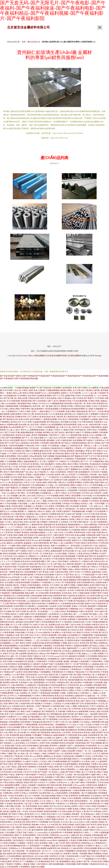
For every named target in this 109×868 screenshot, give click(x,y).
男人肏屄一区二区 (34, 630)
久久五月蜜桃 (71, 488)
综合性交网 (48, 627)
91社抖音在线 (59, 809)
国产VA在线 (66, 514)
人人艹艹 (79, 859)
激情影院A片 (79, 832)
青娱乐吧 (57, 651)
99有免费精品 (20, 548)
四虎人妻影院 (77, 846)
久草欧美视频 (70, 864)
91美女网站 (99, 667)
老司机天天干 (18, 861)
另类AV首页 (92, 430)
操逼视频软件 (84, 472)
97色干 (93, 706)
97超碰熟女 (9, 635)
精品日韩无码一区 (95, 638)
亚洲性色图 (9, 746)
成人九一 (78, 574)
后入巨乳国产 (71, 474)
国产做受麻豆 (37, 703)
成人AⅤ (28, 796)
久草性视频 (9, 832)
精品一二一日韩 (36, 709)
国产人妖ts (52, 561)
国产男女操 (102, 598)
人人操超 (80, 769)
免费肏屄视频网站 (14, 590)
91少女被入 (72, 538)
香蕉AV (89, 451)
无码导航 (22, 467)
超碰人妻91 (15, 751)
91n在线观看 (86, 759)
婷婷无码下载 (71, 627)
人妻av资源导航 (17, 685)
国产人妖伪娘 (54, 556)
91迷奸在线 (77, 819)
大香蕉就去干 (75, 561)
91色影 (46, 590)
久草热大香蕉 (79, 767)
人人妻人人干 (96, 446)
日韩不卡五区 (74, 572)
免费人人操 (53, 843)
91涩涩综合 (103, 406)
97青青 (3, 790)
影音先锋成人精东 (54, 398)
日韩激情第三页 (96, 488)
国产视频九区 (93, 851)
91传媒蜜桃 (90, 688)
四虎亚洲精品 (33, 746)
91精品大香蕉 (53, 767)
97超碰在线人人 (31, 517)
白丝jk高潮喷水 (25, 646)
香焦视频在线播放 (37, 532)
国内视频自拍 (71, 730)
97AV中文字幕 (89, 514)
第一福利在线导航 (93, 424)
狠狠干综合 (101, 535)
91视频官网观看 (39, 617)
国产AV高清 (78, 398)
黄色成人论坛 (88, 435)
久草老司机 (9, 532)
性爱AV (40, 827)
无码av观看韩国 (90, 524)
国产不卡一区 (86, 461)
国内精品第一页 (72, 509)
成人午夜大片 (62, 427)
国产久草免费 (13, 574)
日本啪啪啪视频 (64, 667)
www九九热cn (78, 822)
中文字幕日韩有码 (85, 422)
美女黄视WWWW (91, 680)
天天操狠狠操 (56, 598)
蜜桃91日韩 (13, 703)
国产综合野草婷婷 (16, 640)
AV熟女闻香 (44, 593)
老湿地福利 (67, 388)
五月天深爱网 (26, 530)
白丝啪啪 (94, 419)
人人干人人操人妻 (89, 393)
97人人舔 (7, 482)
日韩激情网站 (59, 627)
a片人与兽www (29, 590)
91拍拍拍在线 (68, 756)
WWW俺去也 (80, 430)
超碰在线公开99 (45, 535)
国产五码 (80, 703)
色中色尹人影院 (78, 817)
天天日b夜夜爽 (99, 511)
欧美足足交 (59, 696)
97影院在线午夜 (55, 580)
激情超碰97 (92, 606)
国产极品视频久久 (35, 717)
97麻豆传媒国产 (31, 775)
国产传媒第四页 (48, 711)
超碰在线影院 (16, 414)
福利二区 (14, 656)
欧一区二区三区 (94, 617)
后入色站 (85, 519)
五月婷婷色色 (83, 474)
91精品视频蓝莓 (87, 640)
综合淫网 (65, 624)
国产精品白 (19, 764)
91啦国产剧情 (57, 601)
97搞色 (62, 653)
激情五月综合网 (23, 559)
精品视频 (74, 501)
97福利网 (80, 556)
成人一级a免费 (91, 714)
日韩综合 (19, 527)
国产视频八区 (32, 548)
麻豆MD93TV (49, 722)
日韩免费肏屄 (101, 856)
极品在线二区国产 (34, 706)
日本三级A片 (47, 567)
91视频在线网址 (83, 585)
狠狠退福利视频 (11, 748)
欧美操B (53, 701)
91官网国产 (71, 438)
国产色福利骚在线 (34, 567)
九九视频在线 (30, 685)
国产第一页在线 (90, 861)
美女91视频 (13, 627)
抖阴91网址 (25, 409)
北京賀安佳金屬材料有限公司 (29, 27)
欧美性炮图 (34, 493)
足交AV (6, 440)
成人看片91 (35, 648)
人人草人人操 (51, 532)
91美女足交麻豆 (32, 801)
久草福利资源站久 (38, 459)
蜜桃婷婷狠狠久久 (75, 524)
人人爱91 (56, 493)
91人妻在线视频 (54, 503)
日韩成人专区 (47, 740)
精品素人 (32, 661)
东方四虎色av (96, 796)
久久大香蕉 (37, 427)
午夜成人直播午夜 (16, 775)
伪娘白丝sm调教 (38, 867)
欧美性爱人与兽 (37, 464)
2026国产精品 (93, 551)
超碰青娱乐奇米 (79, 651)
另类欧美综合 (83, 706)
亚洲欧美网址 (83, 840)
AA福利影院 (60, 472)
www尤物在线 (44, 632)
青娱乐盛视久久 (40, 438)
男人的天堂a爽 (20, 732)
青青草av (69, 646)
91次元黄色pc (85, 722)
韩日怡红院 (89, 548)
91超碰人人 (79, 688)
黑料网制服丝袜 (40, 659)
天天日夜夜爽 (91, 656)
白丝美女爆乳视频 (64, 759)
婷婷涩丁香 (73, 527)
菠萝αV (24, 727)
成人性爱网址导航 (23, 788)
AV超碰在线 (45, 598)
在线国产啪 (87, 614)
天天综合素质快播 (79, 401)
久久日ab (72, 724)
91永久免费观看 (72, 567)
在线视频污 (49, 777)
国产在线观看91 (74, 761)
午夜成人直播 (16, 767)
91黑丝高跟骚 (57, 540)
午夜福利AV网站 (35, 719)
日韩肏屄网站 (97, 661)
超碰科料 (51, 490)
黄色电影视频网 (6, 659)
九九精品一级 (70, 775)
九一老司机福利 (73, 546)
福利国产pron (40, 393)
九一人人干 (9, 527)
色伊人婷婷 (49, 588)
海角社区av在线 (24, 838)
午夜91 (39, 638)
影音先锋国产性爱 (32, 622)
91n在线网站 (61, 546)
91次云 (100, 588)
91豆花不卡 (42, 782)
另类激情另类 (76, 838)
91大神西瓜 (86, 572)
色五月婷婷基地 (99, 603)
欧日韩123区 (28, 798)
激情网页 (71, 451)
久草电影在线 (33, 853)
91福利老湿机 (66, 440)
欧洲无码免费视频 (52, 643)
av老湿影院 (18, 543)
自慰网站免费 (12, 424)
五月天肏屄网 (75, 393)
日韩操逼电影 (6, 617)
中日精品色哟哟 (46, 838)
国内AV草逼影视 (101, 717)
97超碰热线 (41, 785)
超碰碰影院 (63, 840)
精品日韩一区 (80, 403)
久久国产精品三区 (87, 856)
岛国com (81, 424)
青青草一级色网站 (99, 538)
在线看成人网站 (33, 514)
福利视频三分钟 (53, 440)
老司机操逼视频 (52, 409)
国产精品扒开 (58, 775)
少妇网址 (52, 782)
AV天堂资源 (50, 682)
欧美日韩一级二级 (40, 406)
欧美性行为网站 (67, 690)
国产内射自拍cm (68, 859)
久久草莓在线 (71, 803)
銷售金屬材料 (40, 356)
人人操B (31, 503)
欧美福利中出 (102, 556)
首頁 (24, 42)
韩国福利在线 (58, 640)
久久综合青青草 (49, 488)
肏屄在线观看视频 (56, 864)
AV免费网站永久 (53, 603)
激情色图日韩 (49, 524)
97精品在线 (79, 672)
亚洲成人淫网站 (79, 809)
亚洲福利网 (14, 735)
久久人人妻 (100, 469)
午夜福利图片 (85, 661)
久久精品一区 (52, 485)
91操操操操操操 (100, 635)
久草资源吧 (44, 443)
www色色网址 (11, 403)
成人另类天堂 (74, 427)
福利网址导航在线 (10, 682)
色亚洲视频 (77, 440)
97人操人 (81, 724)
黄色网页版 (11, 651)
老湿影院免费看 (46, 730)
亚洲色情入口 (67, 848)
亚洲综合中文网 (61, 480)
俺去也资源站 (76, 682)
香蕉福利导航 (26, 401)
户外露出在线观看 (55, 661)
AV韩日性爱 (17, 772)
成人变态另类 (33, 424)
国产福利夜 (77, 514)
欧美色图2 (19, 796)
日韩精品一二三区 (32, 640)
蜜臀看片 (40, 588)
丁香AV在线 (29, 677)
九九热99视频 (61, 553)
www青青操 (37, 756)
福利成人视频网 (9, 811)
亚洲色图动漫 (46, 690)
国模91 (28, 451)
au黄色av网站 (14, 409)
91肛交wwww (83, 488)
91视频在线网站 (24, 603)
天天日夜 (4, 409)
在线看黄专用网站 (74, 482)
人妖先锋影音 (53, 614)
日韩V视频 (62, 635)
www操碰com (49, 738)
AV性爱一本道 (19, 469)
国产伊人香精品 (94, 443)
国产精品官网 (33, 609)
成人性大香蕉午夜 (18, 490)
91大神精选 (69, 672)
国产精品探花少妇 (10, 419)
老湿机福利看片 (91, 703)
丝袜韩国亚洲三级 (95, 735)
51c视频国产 (24, 488)
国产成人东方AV (57, 806)
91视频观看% (36, 569)
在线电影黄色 (98, 559)
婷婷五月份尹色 (19, 453)
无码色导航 (84, 464)
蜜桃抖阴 (42, 714)
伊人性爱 (38, 751)
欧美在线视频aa (23, 819)
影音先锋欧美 (62, 527)
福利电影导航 (59, 706)
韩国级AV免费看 (91, 432)
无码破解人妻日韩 (18, 496)
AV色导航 (39, 677)
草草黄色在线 (79, 532)
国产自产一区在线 (96, 411)
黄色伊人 (76, 759)
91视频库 (21, 843)
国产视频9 (63, 569)
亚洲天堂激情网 (83, 582)
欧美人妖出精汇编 (32, 522)
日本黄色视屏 (59, 646)
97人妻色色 (27, 809)
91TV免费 (68, 601)
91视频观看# (69, 851)
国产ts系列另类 (66, 767)
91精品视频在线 (61, 609)
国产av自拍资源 (39, 401)
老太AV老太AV (45, 698)
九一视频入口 (95, 693)
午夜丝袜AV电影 (10, 567)
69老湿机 (97, 811)
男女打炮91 (52, 814)
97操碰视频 (101, 701)
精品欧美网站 (40, 474)
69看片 (23, 580)
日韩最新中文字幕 (73, 653)
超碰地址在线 (98, 664)
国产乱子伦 (92, 601)
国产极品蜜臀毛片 (21, 524)
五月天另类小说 (64, 709)
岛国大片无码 (38, 624)
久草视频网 (93, 414)
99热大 (88, 806)
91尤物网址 (11, 819)
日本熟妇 (66, 503)
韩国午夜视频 (82, 864)
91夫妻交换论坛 (91, 677)
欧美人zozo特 (46, 727)
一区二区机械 (94, 801)
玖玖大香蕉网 (18, 738)
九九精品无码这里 (50, 619)
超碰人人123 (89, 740)
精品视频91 (50, 464)
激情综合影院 (54, 859)
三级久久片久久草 (23, 830)
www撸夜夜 (93, 388)
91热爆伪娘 (87, 682)
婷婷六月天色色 (53, 519)
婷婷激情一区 (77, 814)
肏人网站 (91, 827)
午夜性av (94, 567)
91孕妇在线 (29, 446)
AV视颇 (89, 511)
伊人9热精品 (5, 672)
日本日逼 (56, 498)
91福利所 (100, 540)
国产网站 (94, 643)
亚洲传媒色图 (97, 835)
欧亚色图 (35, 443)
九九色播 (64, 614)
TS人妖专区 (87, 753)
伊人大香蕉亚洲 (83, 480)
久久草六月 (46, 467)
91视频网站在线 (45, 780)
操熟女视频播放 (70, 580)
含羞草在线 (91, 448)
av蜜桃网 (62, 746)
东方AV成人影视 (41, 856)
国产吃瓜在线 (96, 480)
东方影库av (67, 651)
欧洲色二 (89, 817)
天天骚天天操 (21, 832)
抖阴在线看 (5, 638)
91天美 (88, 622)
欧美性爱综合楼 (27, 751)
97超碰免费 (42, 769)
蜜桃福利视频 (58, 698)
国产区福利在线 (79, 777)
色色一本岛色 (22, 811)
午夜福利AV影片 (19, 706)
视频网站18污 (76, 469)
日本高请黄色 (22, 553)
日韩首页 (21, 474)
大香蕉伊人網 (87, 561)
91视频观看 (98, 409)
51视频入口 (64, 446)
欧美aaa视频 (80, 535)
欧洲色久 (25, 709)
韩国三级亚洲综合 (73, 843)
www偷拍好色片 (34, 601)
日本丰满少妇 (64, 719)
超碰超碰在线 (65, 790)
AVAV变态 (62, 419)
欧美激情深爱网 (78, 409)
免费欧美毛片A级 (17, 801)
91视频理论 (68, 448)
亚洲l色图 (71, 619)
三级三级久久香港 (31, 803)
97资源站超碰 (89, 574)
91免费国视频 (57, 548)
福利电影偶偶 (12, 777)
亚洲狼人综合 (89, 469)
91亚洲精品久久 (9, 474)
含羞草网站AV (81, 617)
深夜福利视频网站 (10, 646)
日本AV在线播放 (83, 498)
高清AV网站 (70, 411)
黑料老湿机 (46, 601)
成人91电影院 (40, 472)
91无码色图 (98, 682)
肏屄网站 (47, 432)
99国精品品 (47, 735)
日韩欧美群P (41, 661)
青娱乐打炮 (53, 674)
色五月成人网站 (64, 817)
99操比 (34, 403)
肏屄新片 (75, 717)
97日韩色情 (94, 501)
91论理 (62, 843)
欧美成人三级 (87, 503)
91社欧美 (53, 606)
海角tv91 (11, 790)
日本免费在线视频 (59, 761)
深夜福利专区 (6, 569)
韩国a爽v (35, 825)
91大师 (98, 574)
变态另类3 (32, 396)
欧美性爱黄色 (6, 701)
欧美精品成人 (89, 814)
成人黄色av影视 (21, 398)
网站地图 (34, 378)
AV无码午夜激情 (60, 630)
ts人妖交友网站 (19, 743)
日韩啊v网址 (8, 793)
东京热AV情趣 (9, 688)
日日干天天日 (82, 727)
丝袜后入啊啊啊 (53, 459)
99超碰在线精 (97, 498)
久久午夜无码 (52, 825)
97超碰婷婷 (5, 593)
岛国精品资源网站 (81, 646)
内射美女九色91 (98, 624)
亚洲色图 (81, 656)
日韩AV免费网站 (41, 701)
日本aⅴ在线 (58, 851)
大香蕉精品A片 (12, 411)
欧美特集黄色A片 (25, 664)
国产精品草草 (24, 485)
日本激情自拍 (65, 409)
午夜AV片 (41, 511)
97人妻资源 (42, 556)
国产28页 (60, 488)
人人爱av (71, 782)
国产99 (89, 811)
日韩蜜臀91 (79, 756)
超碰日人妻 (50, 511)
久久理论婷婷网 (25, 848)
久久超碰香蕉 (101, 761)
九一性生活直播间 (16, 677)
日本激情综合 (64, 669)
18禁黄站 (86, 798)
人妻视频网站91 (61, 724)
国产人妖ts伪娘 (84, 538)
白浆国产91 (27, 624)
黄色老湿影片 (78, 677)
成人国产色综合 (58, 432)
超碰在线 (28, 617)
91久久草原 (27, 422)
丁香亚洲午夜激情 (67, 617)
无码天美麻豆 (63, 561)
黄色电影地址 (17, 482)
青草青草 (53, 746)
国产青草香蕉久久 (84, 664)
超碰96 (9, 543)
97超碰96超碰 (83, 593)
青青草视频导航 (84, 580)
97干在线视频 (52, 496)
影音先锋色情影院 (41, 543)
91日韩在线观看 (39, 848)
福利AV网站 (12, 501)
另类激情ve (13, 848)
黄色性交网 (58, 740)
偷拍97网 (27, 519)
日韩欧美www (72, 711)
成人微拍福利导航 (60, 727)
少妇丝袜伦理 (100, 640)
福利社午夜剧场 (81, 569)
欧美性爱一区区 (92, 611)
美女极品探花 (95, 464)
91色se (43, 825)
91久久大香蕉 (40, 814)
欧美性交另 (20, 435)
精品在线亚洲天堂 (36, 777)
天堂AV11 (59, 574)
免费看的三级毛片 (25, 501)
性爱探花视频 (23, 669)
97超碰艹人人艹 (41, 477)
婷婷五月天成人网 (10, 653)
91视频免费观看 (7, 693)
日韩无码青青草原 (47, 803)
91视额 (64, 643)
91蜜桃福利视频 (11, 406)
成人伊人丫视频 (40, 501)
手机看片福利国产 (63, 511)
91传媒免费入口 (48, 582)
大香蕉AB (44, 514)
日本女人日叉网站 (65, 532)
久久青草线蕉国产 (33, 846)
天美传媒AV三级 (26, 682)
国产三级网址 (21, 551)
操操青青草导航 (60, 596)
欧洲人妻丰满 (44, 548)
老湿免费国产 (61, 538)
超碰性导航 (70, 396)
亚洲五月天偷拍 (101, 548)
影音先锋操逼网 (6, 540)
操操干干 (80, 432)
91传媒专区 (54, 477)
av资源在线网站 (61, 793)
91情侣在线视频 (90, 848)
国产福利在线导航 (54, 785)
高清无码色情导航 (46, 724)
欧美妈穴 (74, 477)
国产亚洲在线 (25, 825)
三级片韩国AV (42, 864)
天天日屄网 (61, 830)
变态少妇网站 (46, 498)
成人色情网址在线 (52, 624)
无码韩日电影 (88, 482)
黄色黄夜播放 (84, 764)
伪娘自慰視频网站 (14, 761)
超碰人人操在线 (38, 527)
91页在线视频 (11, 503)
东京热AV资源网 (36, 811)
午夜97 (81, 806)
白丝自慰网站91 (74, 635)
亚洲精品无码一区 (37, 851)
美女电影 (57, 756)
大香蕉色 (45, 585)
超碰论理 (75, 835)
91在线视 (42, 490)
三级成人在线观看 (28, 785)
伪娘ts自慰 (97, 759)
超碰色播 (19, 519)
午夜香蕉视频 (8, 632)
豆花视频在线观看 (41, 798)
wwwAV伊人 (65, 835)
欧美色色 (69, 701)
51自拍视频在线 (9, 396)
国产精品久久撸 (79, 811)
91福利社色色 (79, 406)
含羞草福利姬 (64, 485)
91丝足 (88, 756)
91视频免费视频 (52, 390)
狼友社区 (20, 572)
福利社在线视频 (9, 553)
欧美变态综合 (49, 530)
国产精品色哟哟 (20, 853)
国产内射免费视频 (13, 438)
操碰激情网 (83, 711)
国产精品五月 (6, 780)
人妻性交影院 (58, 535)
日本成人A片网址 (42, 551)
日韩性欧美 (53, 522)
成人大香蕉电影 (99, 674)
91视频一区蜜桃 (66, 693)
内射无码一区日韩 (66, 590)
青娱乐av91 (53, 517)
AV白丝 (31, 580)
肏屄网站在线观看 (85, 730)
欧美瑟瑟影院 (41, 614)
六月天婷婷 (99, 398)
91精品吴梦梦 (6, 861)
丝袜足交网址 (80, 825)
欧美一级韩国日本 (87, 630)
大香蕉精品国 (45, 693)
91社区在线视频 (13, 727)
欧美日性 (104, 590)
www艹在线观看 (86, 609)
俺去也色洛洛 (21, 609)
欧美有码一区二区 (64, 819)
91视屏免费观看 (38, 680)
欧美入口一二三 (30, 769)
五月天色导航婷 (74, 493)
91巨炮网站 (57, 388)
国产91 (8, 443)
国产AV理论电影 (19, 601)
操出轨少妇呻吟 (71, 806)
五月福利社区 (86, 546)
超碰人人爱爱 (36, 748)
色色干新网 (8, 661)
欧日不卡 (60, 622)
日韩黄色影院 (71, 748)
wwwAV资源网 (39, 759)
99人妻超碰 (83, 501)
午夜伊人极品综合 (84, 559)
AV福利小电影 (94, 401)
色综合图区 (15, 580)
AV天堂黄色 (49, 506)
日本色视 (62, 619)
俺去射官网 (78, 848)
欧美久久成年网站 (81, 693)
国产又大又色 (59, 396)
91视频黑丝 (36, 711)
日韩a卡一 (4, 546)
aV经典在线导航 (23, 596)
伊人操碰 (89, 409)
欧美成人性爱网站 (91, 553)
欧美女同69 (26, 561)
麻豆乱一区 (88, 522)
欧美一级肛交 (84, 446)
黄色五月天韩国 (27, 440)
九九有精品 (63, 522)
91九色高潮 (24, 627)
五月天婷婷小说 (56, 585)
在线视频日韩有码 (58, 743)
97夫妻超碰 (15, 709)
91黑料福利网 (82, 619)
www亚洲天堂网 (93, 596)
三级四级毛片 (18, 617)
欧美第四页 (81, 596)
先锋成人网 (94, 519)
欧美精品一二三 (47, 611)
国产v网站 (80, 782)
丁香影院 (8, 864)
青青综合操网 (36, 488)
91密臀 (69, 809)
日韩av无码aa (60, 611)
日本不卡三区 (29, 482)
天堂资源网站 (12, 464)
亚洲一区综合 (8, 796)
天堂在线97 (34, 598)
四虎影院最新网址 (51, 790)
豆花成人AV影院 (93, 724)
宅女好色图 (8, 769)
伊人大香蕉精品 (67, 459)
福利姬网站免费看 (12, 785)
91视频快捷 (73, 609)
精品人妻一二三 (75, 614)
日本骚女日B (19, 451)
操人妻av (30, 472)
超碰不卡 (18, 835)
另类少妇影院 (22, 456)
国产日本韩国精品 (52, 677)
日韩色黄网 (42, 767)
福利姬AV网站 (66, 390)
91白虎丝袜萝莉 (99, 496)
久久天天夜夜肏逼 (56, 414)
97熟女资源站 (9, 782)
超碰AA (88, 603)
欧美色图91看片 (97, 798)
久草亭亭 (56, 688)
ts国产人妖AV (52, 401)
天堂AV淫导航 (43, 835)
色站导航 (36, 740)
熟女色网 (22, 424)
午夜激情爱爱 (80, 459)
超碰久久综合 (92, 406)
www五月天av (12, 825)
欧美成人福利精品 (16, 622)
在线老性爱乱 (81, 851)
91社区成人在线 (23, 680)
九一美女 (56, 801)
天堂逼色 (57, 703)
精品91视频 (18, 535)
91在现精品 (75, 503)
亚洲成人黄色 (14, 740)
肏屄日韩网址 (35, 419)
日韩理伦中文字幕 (57, 856)
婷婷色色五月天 (95, 727)
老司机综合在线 (41, 414)
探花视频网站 (57, 424)
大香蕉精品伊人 (77, 669)
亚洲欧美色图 (20, 859)
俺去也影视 (18, 803)
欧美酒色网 (25, 722)
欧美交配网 (15, 440)
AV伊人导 (59, 582)
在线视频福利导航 (20, 448)
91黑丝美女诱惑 (61, 572)
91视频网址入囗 (31, 861)
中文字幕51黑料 (76, 522)
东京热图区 (9, 582)
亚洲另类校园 (31, 806)
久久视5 (15, 643)
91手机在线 (17, 780)
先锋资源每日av (9, 817)
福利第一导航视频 (80, 853)
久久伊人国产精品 (54, 564)
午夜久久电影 (25, 411)
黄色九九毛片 (73, 643)
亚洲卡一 (35, 411)
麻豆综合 (71, 638)
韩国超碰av (52, 817)
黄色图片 (40, 506)
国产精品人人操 (56, 543)
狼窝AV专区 (30, 614)
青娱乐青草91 (32, 822)
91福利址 (35, 788)
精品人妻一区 (26, 753)
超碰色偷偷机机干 (31, 461)
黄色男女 (14, 485)
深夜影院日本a (9, 596)
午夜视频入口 (29, 506)
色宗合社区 (15, 638)
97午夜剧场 (15, 561)
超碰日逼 (91, 696)
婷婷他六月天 (97, 580)
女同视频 (38, 432)
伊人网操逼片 (31, 556)
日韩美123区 (53, 501)
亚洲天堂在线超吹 (89, 709)
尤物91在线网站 (67, 659)
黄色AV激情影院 (29, 767)
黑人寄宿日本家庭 (66, 825)
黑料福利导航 (88, 788)
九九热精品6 (57, 467)
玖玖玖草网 (8, 390)
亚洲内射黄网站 (29, 835)
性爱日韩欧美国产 (18, 472)
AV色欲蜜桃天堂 (20, 661)
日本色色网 (74, 506)
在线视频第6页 (53, 659)
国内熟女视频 (59, 730)
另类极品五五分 (91, 467)
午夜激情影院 (70, 582)
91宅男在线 (103, 543)
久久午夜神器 (101, 569)
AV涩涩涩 (95, 472)
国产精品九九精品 (97, 646)
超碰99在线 (47, 596)
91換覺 (13, 559)
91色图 (46, 577)
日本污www (82, 698)
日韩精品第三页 (23, 651)
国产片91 (54, 590)
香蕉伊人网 (59, 474)
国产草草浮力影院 (94, 825)
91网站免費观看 (46, 788)
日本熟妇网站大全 (12, 730)
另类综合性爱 (34, 398)
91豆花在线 (33, 448)
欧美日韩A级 (101, 514)
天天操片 (24, 730)
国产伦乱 (15, 443)
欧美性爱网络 (10, 456)
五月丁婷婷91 (33, 417)
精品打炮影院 (95, 509)
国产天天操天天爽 (12, 432)
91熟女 (64, 493)
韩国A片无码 (95, 830)
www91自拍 (43, 674)
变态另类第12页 (31, 535)
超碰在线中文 (81, 696)
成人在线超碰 (85, 835)
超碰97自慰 (52, 667)
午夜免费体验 (38, 809)
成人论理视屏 (84, 477)
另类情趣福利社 (25, 406)
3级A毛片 (62, 482)
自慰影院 (19, 782)
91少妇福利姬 (74, 530)
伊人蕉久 (43, 461)
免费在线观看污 (47, 648)
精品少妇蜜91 (77, 861)
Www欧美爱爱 (14, 427)
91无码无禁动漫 (7, 517)
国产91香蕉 (8, 535)
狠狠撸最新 (43, 435)
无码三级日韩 (12, 619)
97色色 (13, 838)
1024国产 (11, 830)
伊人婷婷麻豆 (66, 853)
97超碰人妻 (38, 577)
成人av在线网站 (86, 685)
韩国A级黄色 (96, 427)
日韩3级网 (103, 432)
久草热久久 (58, 430)
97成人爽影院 (16, 827)
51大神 (6, 735)
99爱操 (7, 614)
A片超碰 (49, 430)
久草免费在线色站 (18, 630)
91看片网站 (19, 517)
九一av (104, 690)
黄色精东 (68, 622)
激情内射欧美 (82, 411)
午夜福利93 (83, 803)
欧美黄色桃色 (55, 593)
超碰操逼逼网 (56, 551)
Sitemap (98, 356)
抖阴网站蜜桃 (38, 451)
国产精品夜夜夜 (44, 732)
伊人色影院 (32, 732)
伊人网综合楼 (61, 588)
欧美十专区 (9, 714)
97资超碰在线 (37, 722)
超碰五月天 (76, 540)
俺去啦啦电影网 (26, 574)
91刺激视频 (43, 822)
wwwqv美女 (43, 832)
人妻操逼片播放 (28, 864)
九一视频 (35, 838)
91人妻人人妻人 (13, 430)
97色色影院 (83, 490)
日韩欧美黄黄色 (47, 696)
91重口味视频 (53, 617)
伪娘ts (71, 569)
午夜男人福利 (27, 390)
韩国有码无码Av (31, 764)
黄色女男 (67, 598)
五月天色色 (8, 556)
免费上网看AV (50, 830)
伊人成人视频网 (72, 722)
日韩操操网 (72, 490)
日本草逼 (62, 451)
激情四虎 (92, 588)
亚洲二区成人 (16, 809)
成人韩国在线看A (90, 564)
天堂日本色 (69, 535)
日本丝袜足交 (49, 748)
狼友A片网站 (73, 464)
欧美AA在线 (24, 419)
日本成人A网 (45, 761)
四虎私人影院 (75, 519)
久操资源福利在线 (68, 603)
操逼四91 (9, 509)
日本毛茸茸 (51, 759)
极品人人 (99, 846)
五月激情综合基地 (72, 640)
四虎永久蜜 (84, 509)
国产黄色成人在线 (46, 572)
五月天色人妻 (66, 822)
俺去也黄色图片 (38, 409)
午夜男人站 (15, 564)
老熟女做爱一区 (31, 593)
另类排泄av (87, 674)
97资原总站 (18, 756)
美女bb (92, 569)
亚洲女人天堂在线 (79, 606)
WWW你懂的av (22, 688)
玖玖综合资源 (16, 477)
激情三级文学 (54, 406)
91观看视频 (104, 832)
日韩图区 (44, 522)
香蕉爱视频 (37, 646)
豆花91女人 (41, 496)
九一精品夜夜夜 (75, 517)
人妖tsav (84, 588)
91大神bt (36, 696)
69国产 (36, 498)
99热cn (66, 467)
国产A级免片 (88, 440)
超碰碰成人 (28, 543)
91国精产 (57, 751)
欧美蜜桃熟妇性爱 (18, 846)
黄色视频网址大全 (28, 638)
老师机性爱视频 (50, 811)
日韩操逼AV (25, 443)
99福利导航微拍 (34, 585)
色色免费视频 (101, 688)
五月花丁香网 (33, 509)
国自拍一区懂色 (20, 585)
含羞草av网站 (61, 464)
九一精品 (51, 472)
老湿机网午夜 (61, 638)
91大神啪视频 (10, 461)
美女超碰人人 (26, 759)
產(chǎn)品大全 (34, 42)
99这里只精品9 (80, 543)
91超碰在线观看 (39, 422)
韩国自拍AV (103, 656)
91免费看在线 (100, 788)
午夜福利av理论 (63, 682)
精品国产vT (103, 698)
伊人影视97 (33, 693)
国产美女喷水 (40, 564)
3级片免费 (47, 751)
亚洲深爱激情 (39, 682)
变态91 (43, 398)
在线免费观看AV (31, 572)
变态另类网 (99, 838)
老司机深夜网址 (81, 801)
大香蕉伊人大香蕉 (75, 553)
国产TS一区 (26, 427)
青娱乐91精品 (28, 477)
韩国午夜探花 (40, 840)
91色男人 (35, 761)
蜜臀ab (20, 461)
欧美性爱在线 (94, 803)
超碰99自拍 (26, 546)
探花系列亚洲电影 (74, 577)
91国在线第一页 (22, 851)
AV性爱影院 (19, 659)
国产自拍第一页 (44, 772)
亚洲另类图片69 (21, 606)
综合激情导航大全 (46, 793)
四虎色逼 (74, 446)
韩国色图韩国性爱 (68, 498)
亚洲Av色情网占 (10, 843)
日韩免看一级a (95, 474)
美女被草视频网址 (70, 764)
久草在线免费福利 (47, 622)
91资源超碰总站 (77, 719)
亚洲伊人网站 (10, 680)
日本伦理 (62, 438)
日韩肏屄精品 (80, 743)
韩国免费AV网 (98, 722)
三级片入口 (65, 435)
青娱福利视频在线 (62, 456)
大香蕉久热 (85, 567)
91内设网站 (22, 396)
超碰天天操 (103, 419)
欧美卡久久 (28, 498)
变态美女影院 (31, 674)
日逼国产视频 (50, 819)
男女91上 (25, 430)
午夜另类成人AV (69, 632)
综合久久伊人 (35, 635)
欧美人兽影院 (39, 390)
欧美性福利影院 (70, 424)
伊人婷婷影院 (67, 753)
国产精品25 (66, 443)
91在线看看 (59, 664)
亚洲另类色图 (40, 440)
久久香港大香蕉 (67, 801)
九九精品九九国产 (62, 469)
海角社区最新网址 (68, 769)
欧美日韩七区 (35, 688)
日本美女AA (62, 782)
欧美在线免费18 (58, 685)
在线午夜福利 (44, 764)
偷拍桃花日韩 (24, 459)
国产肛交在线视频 (28, 588)
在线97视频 (38, 530)
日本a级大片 (101, 827)
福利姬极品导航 (24, 403)
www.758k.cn (29, 356)
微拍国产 (79, 564)
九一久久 (98, 396)
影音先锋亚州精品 (31, 672)
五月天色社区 (24, 464)
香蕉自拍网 (67, 785)
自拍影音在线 (78, 622)
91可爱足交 (103, 567)
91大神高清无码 (72, 685)
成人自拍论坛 (73, 630)
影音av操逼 (82, 735)
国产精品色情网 (90, 598)
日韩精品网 (91, 535)
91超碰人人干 (6, 453)
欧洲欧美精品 (44, 861)
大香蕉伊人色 (45, 424)
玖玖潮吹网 (13, 459)
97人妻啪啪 (18, 769)
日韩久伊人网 (28, 414)
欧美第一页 (20, 806)
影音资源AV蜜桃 (22, 790)
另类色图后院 (57, 672)
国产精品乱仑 (16, 798)
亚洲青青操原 (84, 796)
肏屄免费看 (76, 496)
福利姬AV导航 (67, 406)
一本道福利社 (45, 448)
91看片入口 (44, 853)
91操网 (45, 859)
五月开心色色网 (13, 759)
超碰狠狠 (61, 701)
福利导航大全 (70, 414)
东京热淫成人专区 (69, 593)
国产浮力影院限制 (50, 719)
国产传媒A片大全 (100, 451)
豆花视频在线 (45, 493)
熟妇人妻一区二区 (58, 577)
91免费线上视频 (49, 846)
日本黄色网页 (91, 746)
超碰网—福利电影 (71, 661)
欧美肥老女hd (97, 748)
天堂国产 (49, 809)
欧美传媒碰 (49, 574)
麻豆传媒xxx (95, 690)
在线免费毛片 (26, 740)
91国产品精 (91, 532)
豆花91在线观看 (64, 606)
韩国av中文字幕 (6, 524)
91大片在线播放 (64, 814)
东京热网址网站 (77, 467)
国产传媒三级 (88, 819)
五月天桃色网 (81, 638)
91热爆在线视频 (22, 388)
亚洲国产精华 (96, 593)
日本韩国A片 (89, 846)
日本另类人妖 (87, 493)
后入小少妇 (23, 777)
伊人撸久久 (60, 509)
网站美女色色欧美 (74, 830)
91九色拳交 (85, 427)
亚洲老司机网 (32, 490)
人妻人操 (27, 527)
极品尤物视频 (26, 735)
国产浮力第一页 (35, 553)
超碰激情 (72, 480)
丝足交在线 (17, 701)
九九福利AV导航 (66, 674)
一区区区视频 (99, 503)
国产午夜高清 (93, 648)
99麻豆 (82, 611)
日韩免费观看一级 (76, 793)
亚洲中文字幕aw (21, 793)
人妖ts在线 (31, 496)
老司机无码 (84, 643)
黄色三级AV (98, 719)
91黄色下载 (101, 738)
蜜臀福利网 (19, 480)
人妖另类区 (66, 732)
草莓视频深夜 (6, 601)
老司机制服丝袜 (92, 767)
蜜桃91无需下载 (71, 453)
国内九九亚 (91, 701)
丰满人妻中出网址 (80, 388)
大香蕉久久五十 (37, 790)
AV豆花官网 (64, 501)
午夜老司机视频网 (16, 446)
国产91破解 (79, 780)
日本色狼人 (48, 703)
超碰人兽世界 (32, 435)
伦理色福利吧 (20, 540)
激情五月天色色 (83, 632)
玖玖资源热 (86, 624)
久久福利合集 (54, 769)
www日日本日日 (61, 656)
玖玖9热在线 (54, 822)
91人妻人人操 (26, 577)
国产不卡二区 (27, 438)
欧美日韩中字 (47, 651)
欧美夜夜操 (93, 490)
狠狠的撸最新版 (27, 432)
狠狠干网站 (100, 482)
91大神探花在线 (84, 748)
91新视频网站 (45, 672)
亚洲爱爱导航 (55, 514)
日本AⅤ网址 (101, 859)
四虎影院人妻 (102, 706)
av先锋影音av (99, 609)
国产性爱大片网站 (73, 772)
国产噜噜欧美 (52, 653)
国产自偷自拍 (45, 388)
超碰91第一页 (66, 677)
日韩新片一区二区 (83, 751)
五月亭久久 (12, 696)
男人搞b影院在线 (71, 417)
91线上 (36, 690)
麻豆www (7, 706)
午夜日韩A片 (54, 435)
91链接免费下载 (47, 469)
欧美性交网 (5, 709)
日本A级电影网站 (38, 485)
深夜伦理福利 (8, 519)
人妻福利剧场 (79, 746)
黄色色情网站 (59, 567)
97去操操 (9, 803)
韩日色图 (77, 674)
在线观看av (35, 582)
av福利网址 (68, 543)
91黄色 (3, 830)
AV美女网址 (94, 438)
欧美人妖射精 (96, 582)
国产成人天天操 (11, 467)
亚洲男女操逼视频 (85, 627)
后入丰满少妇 (78, 390)
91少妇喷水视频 (89, 517)
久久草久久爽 (90, 780)
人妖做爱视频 (97, 751)
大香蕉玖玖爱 (72, 472)
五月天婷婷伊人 (32, 743)
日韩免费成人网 (62, 506)
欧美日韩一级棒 (51, 451)
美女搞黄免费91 (84, 775)
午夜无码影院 (18, 840)
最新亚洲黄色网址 (37, 669)
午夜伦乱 (86, 577)
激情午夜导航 (68, 714)
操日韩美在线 (58, 453)
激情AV (84, 530)
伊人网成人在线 (24, 711)
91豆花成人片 (31, 632)
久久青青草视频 (96, 485)
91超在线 (71, 596)
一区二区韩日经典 (87, 738)
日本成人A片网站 (82, 690)
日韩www (91, 809)
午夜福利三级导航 (92, 390)
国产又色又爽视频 (94, 743)
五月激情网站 (92, 459)
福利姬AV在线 (65, 401)
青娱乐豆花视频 (67, 688)
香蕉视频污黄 (36, 559)
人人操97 (83, 648)
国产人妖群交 (17, 672)
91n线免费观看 (49, 427)
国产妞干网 (8, 398)
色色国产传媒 (47, 664)
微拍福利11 (47, 706)
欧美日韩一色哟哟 (7, 572)
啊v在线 (97, 817)
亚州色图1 (83, 417)
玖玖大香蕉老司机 (18, 514)
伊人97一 (49, 851)
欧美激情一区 (23, 598)
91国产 (69, 746)
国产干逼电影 (49, 717)
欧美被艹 (77, 753)
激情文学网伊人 (16, 498)
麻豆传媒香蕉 (37, 830)
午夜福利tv (67, 398)
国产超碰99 (15, 530)
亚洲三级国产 (83, 438)
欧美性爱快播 (93, 659)
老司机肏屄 (29, 814)
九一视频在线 (30, 511)
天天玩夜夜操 (53, 446)
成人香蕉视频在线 (50, 569)
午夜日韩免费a (62, 530)
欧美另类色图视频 (68, 556)
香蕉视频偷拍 (72, 611)
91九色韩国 (64, 477)
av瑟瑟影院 (60, 748)
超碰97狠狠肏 (100, 627)
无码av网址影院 (35, 456)
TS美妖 (63, 798)
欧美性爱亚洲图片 (39, 561)
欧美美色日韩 (20, 822)
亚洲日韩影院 (41, 503)
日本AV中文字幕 (30, 772)
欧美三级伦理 (57, 417)
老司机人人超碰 (58, 772)
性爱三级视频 (49, 456)
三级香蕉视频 (73, 738)
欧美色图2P (94, 840)
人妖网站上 (8, 674)
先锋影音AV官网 (34, 467)
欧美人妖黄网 (70, 698)
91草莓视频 (67, 832)
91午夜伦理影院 (58, 559)
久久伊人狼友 (45, 801)
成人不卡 (85, 772)
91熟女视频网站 (9, 711)
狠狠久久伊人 (83, 485)
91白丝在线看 (87, 396)
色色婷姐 (8, 585)
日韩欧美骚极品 (89, 540)
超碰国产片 (34, 388)
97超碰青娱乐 (89, 859)
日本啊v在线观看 (46, 609)
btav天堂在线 (14, 577)
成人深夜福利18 (9, 598)
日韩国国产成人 (54, 753)
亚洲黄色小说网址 (47, 509)
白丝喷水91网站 (27, 564)
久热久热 (17, 390)
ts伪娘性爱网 (77, 598)
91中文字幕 (47, 630)
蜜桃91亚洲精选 (95, 853)
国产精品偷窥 (21, 719)
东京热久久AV (81, 659)
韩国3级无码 (71, 559)
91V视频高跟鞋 (91, 793)
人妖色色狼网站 (54, 393)
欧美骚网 (26, 569)
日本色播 (38, 738)
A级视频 (98, 435)
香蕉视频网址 (65, 861)
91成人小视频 (71, 706)
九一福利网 (15, 588)
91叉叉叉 (96, 753)
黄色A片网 (63, 517)
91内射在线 (79, 590)
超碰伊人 (65, 393)
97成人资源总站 (100, 546)
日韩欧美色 (54, 835)
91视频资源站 (98, 461)
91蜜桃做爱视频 (17, 593)
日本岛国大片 (46, 640)
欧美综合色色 (45, 417)
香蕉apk (43, 653)
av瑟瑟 (85, 830)
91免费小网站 (15, 546)
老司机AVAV (16, 422)
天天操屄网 (60, 711)
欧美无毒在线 (8, 698)
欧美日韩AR (92, 543)
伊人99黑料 (68, 780)
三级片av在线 (75, 624)
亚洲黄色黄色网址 (45, 396)
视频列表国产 (72, 648)
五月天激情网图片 (79, 827)
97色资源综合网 (72, 856)
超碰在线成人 (61, 490)
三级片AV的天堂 (33, 469)
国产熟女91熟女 (7, 764)
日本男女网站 (97, 756)
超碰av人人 (86, 653)
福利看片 (32, 606)
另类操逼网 (93, 698)
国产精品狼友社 (80, 601)
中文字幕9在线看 (65, 811)
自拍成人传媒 (95, 711)
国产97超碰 (12, 669)
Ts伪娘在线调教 (79, 790)
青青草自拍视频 (100, 769)
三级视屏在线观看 (49, 419)
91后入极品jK (19, 556)
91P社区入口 (44, 403)
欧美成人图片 (79, 701)
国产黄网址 (79, 714)
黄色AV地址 (18, 522)
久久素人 (8, 522)
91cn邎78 (26, 761)
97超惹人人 (32, 832)
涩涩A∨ (31, 551)
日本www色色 (79, 785)
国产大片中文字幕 (93, 456)
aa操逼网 (22, 653)
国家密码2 (58, 838)
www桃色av (12, 493)
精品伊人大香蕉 (17, 614)
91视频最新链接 (57, 403)
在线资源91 (20, 714)
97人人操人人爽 (50, 709)
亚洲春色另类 (21, 417)
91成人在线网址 (21, 693)
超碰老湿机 (96, 572)
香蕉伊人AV (48, 480)
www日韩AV (52, 840)
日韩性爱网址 (14, 722)
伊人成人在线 (80, 551)
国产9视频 (14, 648)
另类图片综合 (96, 764)
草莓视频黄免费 (78, 511)
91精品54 (37, 656)
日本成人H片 (88, 838)
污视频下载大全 (13, 753)
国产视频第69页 (77, 456)
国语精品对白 (33, 653)
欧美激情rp (70, 696)
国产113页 (60, 722)
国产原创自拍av (53, 422)
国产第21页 (51, 527)
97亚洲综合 (60, 803)
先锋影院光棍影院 (30, 780)
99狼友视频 (27, 538)
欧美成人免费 (49, 546)
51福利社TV (64, 461)
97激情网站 (5, 422)
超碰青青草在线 (54, 848)
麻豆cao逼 (17, 393)
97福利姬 (36, 796)
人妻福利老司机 (36, 524)
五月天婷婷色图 (13, 401)
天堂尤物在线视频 (48, 796)
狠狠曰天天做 (62, 796)
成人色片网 (5, 846)
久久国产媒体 (19, 674)
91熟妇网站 (84, 527)
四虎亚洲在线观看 (22, 582)
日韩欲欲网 (72, 735)
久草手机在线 (6, 772)
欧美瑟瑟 (70, 743)
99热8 (78, 396)
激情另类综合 (28, 856)
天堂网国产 (28, 667)
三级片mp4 (53, 438)
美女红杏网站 (43, 806)
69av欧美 (47, 559)
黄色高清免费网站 (94, 651)
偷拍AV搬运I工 (46, 411)
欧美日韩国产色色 (98, 585)
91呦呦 (69, 777)
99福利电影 (57, 780)
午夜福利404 (94, 864)
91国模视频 (7, 448)
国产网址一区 (23, 493)
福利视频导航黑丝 (98, 477)
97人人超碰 (22, 717)
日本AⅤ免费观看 (74, 798)
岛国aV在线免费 (68, 751)
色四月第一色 (8, 851)
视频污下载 (28, 690)
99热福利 (21, 567)
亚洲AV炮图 (37, 546)
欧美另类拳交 (11, 664)
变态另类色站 (51, 669)
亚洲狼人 (29, 474)
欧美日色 (63, 680)
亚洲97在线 (45, 743)
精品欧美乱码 (57, 448)
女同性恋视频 (88, 667)
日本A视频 (4, 559)
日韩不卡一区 (8, 609)
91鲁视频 (56, 690)
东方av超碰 (29, 738)
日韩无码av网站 (15, 538)
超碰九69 (88, 769)
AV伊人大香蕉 (41, 446)
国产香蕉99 (89, 398)
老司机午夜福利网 (49, 635)
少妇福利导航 (42, 606)
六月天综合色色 (37, 819)
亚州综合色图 (68, 551)
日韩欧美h (98, 422)
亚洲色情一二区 (86, 506)
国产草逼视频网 (20, 509)
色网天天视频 (69, 585)
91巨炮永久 (25, 648)
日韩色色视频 (36, 596)
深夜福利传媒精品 (79, 443)
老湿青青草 (73, 796)
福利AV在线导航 (38, 603)
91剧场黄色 (75, 461)
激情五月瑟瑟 (25, 643)
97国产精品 (79, 548)
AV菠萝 (66, 838)
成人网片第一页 (33, 611)
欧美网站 (44, 843)
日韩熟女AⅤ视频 (15, 667)
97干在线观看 (59, 411)
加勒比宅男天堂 (30, 782)
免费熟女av (48, 756)
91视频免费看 (87, 635)
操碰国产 (72, 727)
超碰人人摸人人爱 (100, 614)
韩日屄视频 (8, 469)
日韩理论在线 (91, 785)
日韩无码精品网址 (63, 717)
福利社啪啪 (44, 746)
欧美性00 (89, 719)
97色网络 (17, 864)
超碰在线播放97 (60, 735)
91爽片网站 (60, 777)
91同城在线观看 (17, 511)
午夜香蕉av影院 (85, 453)
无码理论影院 (17, 506)
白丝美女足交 (101, 669)
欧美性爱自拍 (61, 524)
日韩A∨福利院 (91, 822)
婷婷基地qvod (87, 843)
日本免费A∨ (56, 632)
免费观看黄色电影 (37, 430)
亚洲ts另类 (91, 403)
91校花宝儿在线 (45, 775)
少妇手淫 (28, 756)
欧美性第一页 (28, 701)
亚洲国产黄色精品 (22, 532)
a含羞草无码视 (38, 643)
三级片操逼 (17, 569)
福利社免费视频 (40, 667)
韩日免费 (64, 422)
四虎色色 (35, 698)
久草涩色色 (39, 574)
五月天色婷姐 (56, 764)
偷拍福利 (73, 656)
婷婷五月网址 (65, 496)
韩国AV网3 (53, 482)
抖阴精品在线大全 (22, 698)
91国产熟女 (69, 574)
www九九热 (5, 690)
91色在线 (50, 474)
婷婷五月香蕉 (28, 393)
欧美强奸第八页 (36, 627)
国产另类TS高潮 (19, 611)
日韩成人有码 (21, 746)
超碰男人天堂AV (39, 519)
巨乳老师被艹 (94, 619)
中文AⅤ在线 (8, 451)
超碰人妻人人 (24, 748)
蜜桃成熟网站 (49, 827)
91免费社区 (11, 717)
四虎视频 (55, 693)
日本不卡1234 (47, 656)
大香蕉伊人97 (80, 448)
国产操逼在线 (8, 417)
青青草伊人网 (103, 777)
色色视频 (29, 659)
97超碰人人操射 (40, 753)
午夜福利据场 (73, 419)
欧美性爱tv (69, 403)
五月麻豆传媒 (101, 819)
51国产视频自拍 (11, 488)
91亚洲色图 (98, 453)
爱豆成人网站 (60, 648)
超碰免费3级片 (95, 527)
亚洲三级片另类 (22, 635)
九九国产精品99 (9, 603)
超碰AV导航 (68, 430)
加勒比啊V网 (55, 443)
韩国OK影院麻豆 (99, 806)
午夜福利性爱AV (43, 685)
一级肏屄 (8, 393)
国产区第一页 (49, 538)
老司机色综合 (77, 732)
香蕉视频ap (80, 451)
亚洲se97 (43, 517)
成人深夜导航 (68, 564)
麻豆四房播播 (44, 540)
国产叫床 (92, 417)
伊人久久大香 (16, 624)
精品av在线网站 (29, 827)
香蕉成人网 (46, 688)
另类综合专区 (99, 561)
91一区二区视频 (23, 817)
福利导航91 (70, 432)
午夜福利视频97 (52, 680)
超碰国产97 (53, 461)
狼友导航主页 (90, 556)
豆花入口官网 (49, 638)
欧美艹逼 (55, 861)
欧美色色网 (77, 667)
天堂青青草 (33, 793)
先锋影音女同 (82, 414)
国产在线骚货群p (100, 522)
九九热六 (28, 480)
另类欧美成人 (49, 553)
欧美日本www (32, 540)
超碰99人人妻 (61, 738)
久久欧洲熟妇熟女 (7, 435)
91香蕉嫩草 (84, 419)
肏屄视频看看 (94, 530)
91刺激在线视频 (98, 622)
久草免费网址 (24, 867)
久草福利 (72, 840)
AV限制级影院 (73, 588)
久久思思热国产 (86, 717)
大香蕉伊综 (8, 756)
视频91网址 (96, 775)
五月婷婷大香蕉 (25, 656)
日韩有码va (99, 440)
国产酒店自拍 (33, 727)
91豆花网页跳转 (7, 835)
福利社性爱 (47, 453)
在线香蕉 (79, 740)
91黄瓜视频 (37, 480)
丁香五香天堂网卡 (7, 551)
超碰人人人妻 (99, 730)
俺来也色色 (56, 732)
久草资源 (94, 632)
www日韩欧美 (31, 714)
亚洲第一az (37, 538)
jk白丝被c (73, 422)
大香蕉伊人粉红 (33, 843)
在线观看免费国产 (16, 724)
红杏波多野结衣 (55, 832)
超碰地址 (64, 519)
